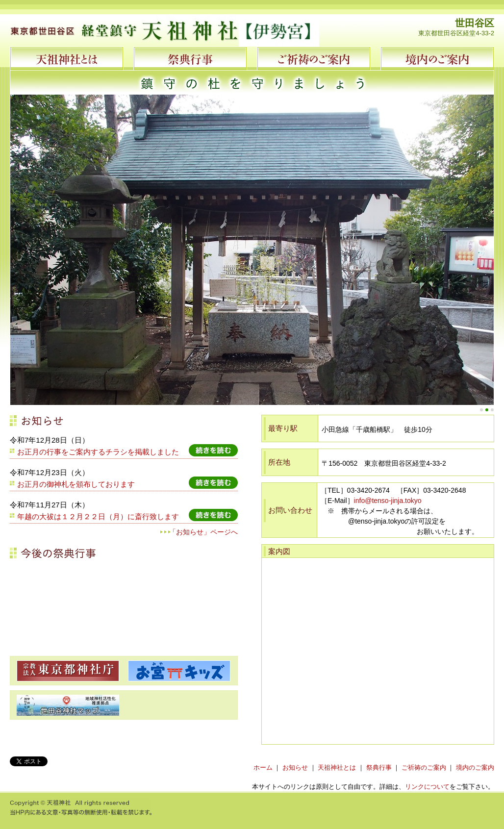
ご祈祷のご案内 (424, 767)
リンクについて (427, 787)
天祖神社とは (337, 767)
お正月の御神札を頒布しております (76, 484)
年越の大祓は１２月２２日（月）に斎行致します (98, 516)
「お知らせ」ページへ (203, 532)
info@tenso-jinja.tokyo (388, 501)
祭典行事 (379, 767)
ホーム (263, 767)
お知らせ (295, 767)
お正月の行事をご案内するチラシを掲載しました (98, 452)
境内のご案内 (475, 767)
